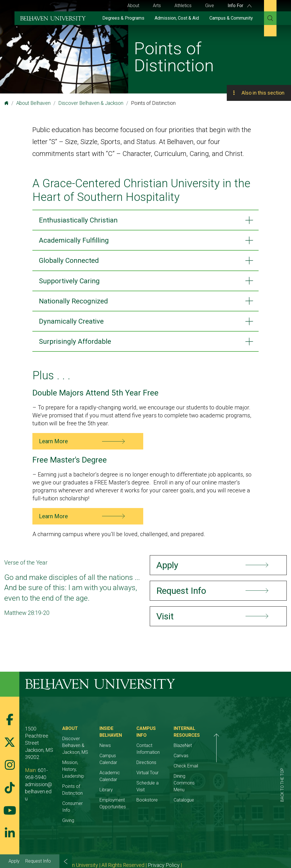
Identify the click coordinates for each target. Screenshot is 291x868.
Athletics (183, 6)
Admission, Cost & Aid (177, 18)
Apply (14, 861)
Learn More (53, 445)
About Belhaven (33, 103)
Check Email (238, 770)
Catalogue (236, 797)
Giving (81, 797)
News (131, 742)
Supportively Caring (71, 282)
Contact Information (196, 742)
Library (132, 773)
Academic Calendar (145, 763)
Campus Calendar (143, 753)
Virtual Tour (187, 763)
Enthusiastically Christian (81, 220)
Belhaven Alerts (200, 841)
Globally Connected (71, 262)
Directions (186, 753)
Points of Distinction (95, 776)
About (133, 6)
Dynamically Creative (73, 324)
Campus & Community (231, 18)
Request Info (38, 861)
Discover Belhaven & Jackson (91, 103)
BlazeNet (235, 749)
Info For (240, 6)
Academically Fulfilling (75, 241)
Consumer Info (90, 787)
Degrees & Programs (123, 18)
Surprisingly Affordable (77, 345)
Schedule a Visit (192, 773)
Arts (157, 6)
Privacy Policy (164, 841)
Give (210, 6)
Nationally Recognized (75, 303)
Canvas (234, 759)
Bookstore (187, 783)
